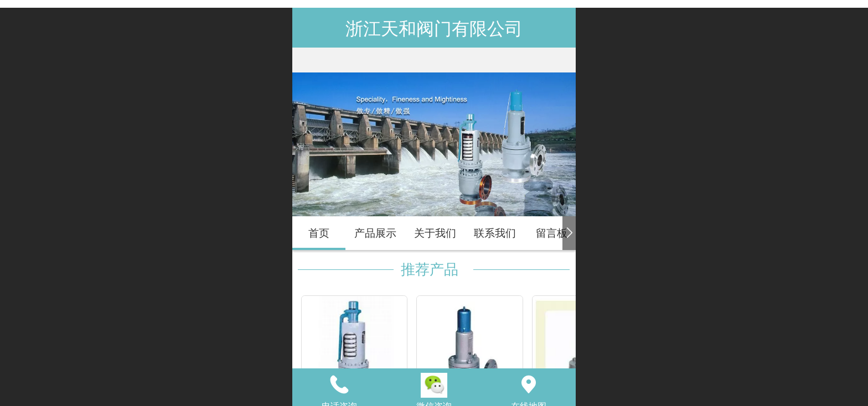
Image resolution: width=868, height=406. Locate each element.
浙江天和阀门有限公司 (434, 29)
